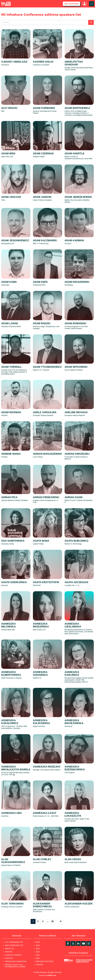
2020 (38, 958)
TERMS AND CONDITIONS (16, 961)
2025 (38, 942)
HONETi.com (52, 975)
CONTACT (9, 958)
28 (52, 921)
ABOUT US (9, 949)
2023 (38, 949)
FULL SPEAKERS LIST (14, 942)
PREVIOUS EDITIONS (45, 961)
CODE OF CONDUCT (13, 955)
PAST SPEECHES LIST (14, 945)
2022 (38, 952)
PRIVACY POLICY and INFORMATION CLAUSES (15, 966)
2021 (38, 955)
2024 (38, 945)
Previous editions (47, 936)
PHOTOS (9, 952)
